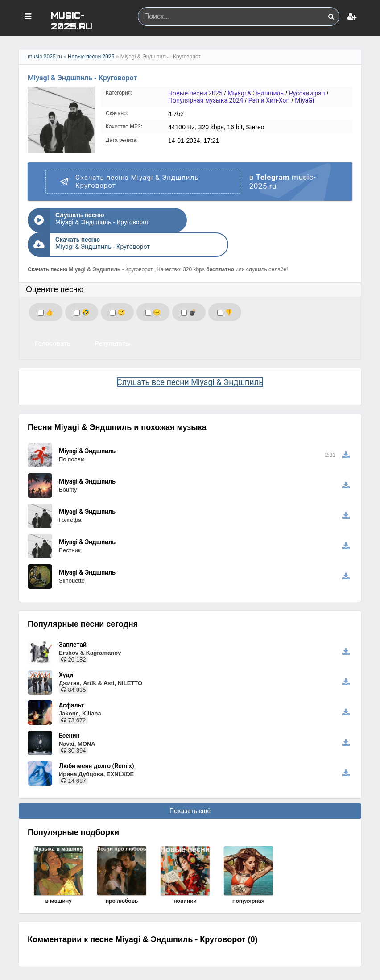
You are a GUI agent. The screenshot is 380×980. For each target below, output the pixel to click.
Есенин (69, 711)
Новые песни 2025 (91, 57)
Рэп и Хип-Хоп (269, 100)
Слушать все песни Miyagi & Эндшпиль (190, 358)
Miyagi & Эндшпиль (256, 93)
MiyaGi (304, 100)
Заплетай (73, 620)
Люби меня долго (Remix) (97, 741)
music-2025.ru (45, 57)
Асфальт (71, 681)
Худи (66, 650)
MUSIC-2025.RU (72, 20)
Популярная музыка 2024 (206, 100)
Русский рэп (307, 93)
